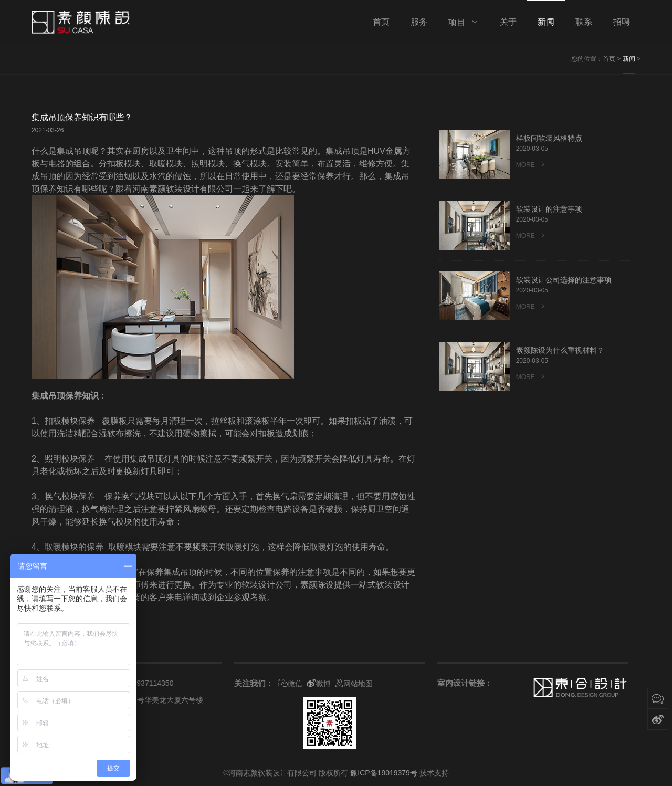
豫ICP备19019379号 (384, 773)
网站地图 (354, 684)
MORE (531, 165)
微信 (290, 684)
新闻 (629, 59)
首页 (609, 59)
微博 (319, 684)
